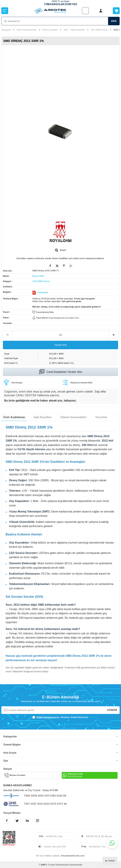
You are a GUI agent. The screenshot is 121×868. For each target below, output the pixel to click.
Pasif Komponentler (27, 30)
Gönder (112, 710)
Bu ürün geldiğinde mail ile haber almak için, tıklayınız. (40, 400)
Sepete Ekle (61, 345)
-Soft (42, 865)
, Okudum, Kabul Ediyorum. (61, 717)
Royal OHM (38, 276)
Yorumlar (101, 417)
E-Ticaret (50, 865)
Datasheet (43, 292)
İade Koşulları (43, 417)
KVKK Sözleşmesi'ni (48, 717)
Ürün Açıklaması (14, 417)
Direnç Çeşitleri (50, 30)
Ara (114, 21)
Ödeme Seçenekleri (73, 417)
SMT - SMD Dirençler (74, 30)
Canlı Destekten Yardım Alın (61, 372)
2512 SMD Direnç (99, 30)
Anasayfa (6, 30)
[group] (60, 131)
